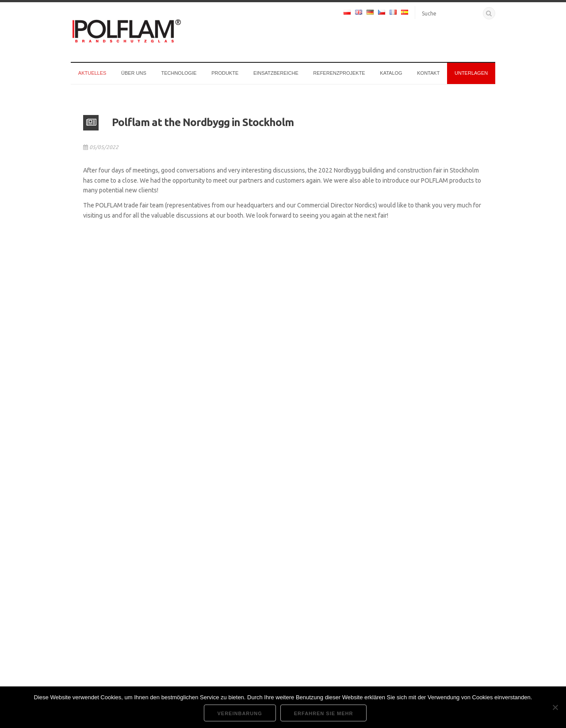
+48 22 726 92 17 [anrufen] (104, 602)
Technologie (179, 73)
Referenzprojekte (339, 73)
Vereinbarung (240, 713)
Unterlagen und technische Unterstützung (270, 589)
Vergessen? (380, 628)
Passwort (379, 597)
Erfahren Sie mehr (324, 713)
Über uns (134, 73)
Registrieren (411, 628)
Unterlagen (471, 73)
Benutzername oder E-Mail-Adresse (415, 568)
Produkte (225, 73)
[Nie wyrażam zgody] (555, 707)
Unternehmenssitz (241, 571)
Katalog (391, 73)
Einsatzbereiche (276, 73)
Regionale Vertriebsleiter (105, 679)
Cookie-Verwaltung (242, 608)
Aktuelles (92, 73)
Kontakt (428, 73)
